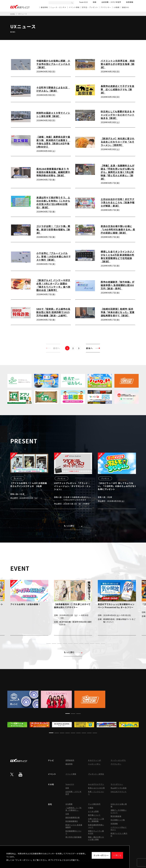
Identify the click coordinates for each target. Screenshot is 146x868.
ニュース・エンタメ (58, 7)
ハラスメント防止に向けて (119, 828)
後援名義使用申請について (96, 826)
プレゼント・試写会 (96, 774)
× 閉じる (117, 855)
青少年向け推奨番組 (73, 837)
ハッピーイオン (94, 764)
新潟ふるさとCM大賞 (96, 788)
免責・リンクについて (96, 793)
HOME (13, 14)
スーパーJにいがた (118, 760)
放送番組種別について (73, 832)
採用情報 (130, 2)
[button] (43, 643)
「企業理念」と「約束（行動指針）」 (73, 809)
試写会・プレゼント (90, 7)
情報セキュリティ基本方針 (96, 832)
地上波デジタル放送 (119, 788)
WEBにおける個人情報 (119, 805)
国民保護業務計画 (73, 817)
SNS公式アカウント (119, 792)
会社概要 (69, 804)
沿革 (67, 814)
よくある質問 (93, 811)
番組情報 (44, 7)
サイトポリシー (117, 784)
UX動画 (117, 7)
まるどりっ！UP (95, 760)
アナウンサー (106, 7)
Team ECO (83, 2)
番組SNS (126, 7)
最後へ (93, 348)
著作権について (94, 815)
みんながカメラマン (96, 784)
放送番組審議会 (72, 821)
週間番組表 (70, 760)
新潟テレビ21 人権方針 (119, 835)
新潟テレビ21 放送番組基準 (74, 826)
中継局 (91, 808)
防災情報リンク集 (118, 820)
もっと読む (73, 526)
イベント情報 (74, 7)
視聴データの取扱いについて (119, 811)
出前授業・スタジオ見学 (111, 2)
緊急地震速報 (116, 816)
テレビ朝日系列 (94, 804)
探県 (95, 2)
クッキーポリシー (101, 855)
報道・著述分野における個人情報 (96, 838)
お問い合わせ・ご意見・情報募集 (96, 820)
